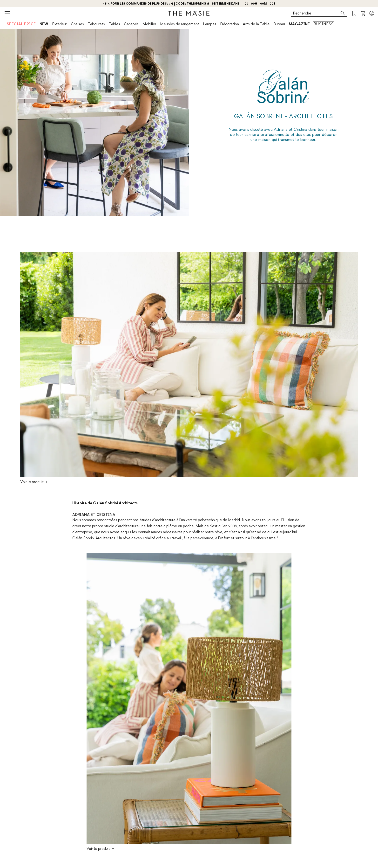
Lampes (210, 24)
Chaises (77, 24)
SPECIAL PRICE (21, 24)
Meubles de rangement (180, 24)
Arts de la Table (256, 24)
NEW (44, 24)
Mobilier (149, 24)
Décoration (229, 24)
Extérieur (60, 24)
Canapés (131, 24)
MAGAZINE (299, 24)
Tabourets (96, 24)
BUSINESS (324, 24)
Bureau (279, 24)
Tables (114, 24)
